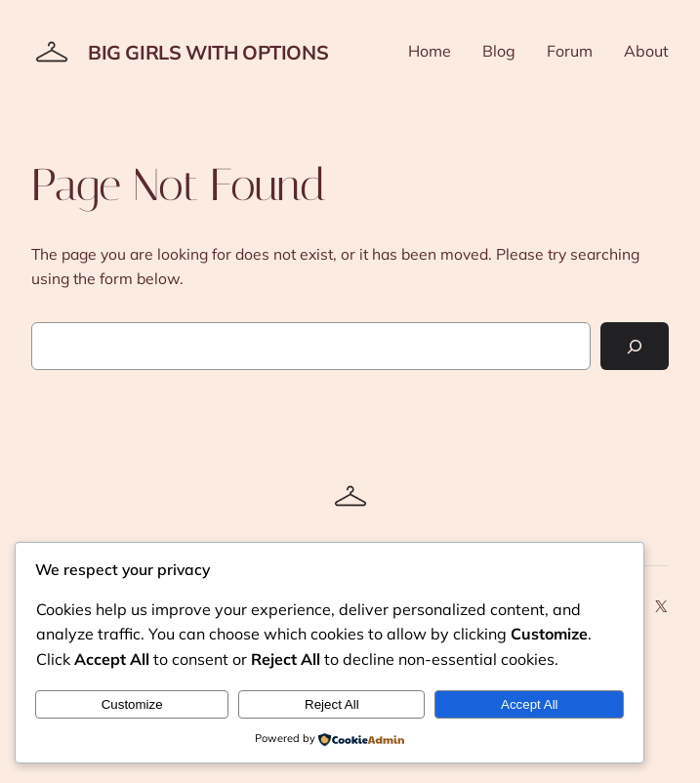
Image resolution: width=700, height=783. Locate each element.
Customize (132, 704)
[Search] (635, 346)
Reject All (332, 704)
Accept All (530, 704)
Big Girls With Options (208, 52)
